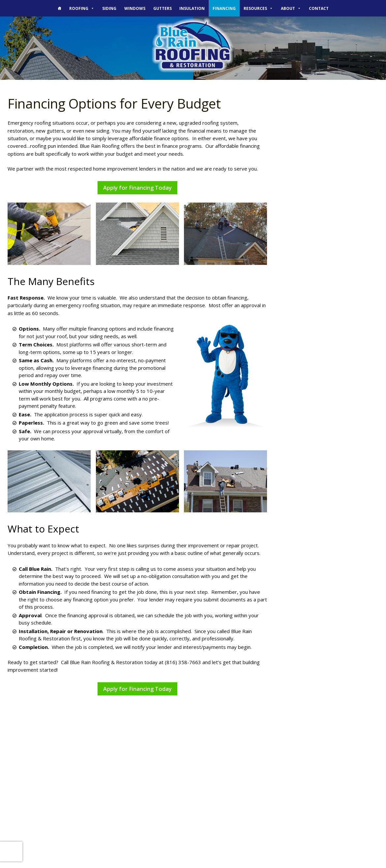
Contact (319, 8)
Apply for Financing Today (137, 188)
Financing (224, 8)
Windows (135, 8)
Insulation (192, 8)
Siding (109, 8)
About (291, 8)
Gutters (163, 8)
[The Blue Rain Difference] (60, 8)
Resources (258, 8)
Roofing (82, 8)
